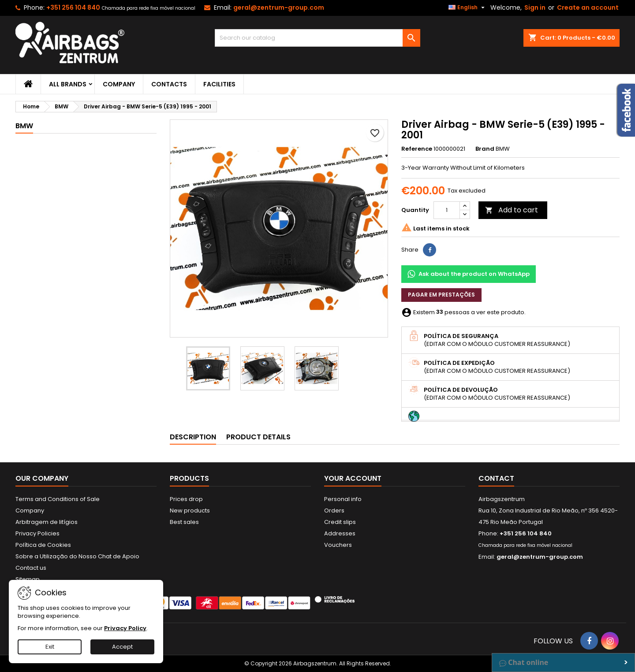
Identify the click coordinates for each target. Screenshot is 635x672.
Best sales (184, 522)
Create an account (588, 7)
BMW (24, 126)
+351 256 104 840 (73, 7)
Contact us (31, 568)
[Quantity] (447, 210)
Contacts (169, 84)
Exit (50, 647)
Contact (496, 478)
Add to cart (512, 210)
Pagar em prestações (441, 295)
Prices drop (186, 499)
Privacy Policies (37, 533)
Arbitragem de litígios (47, 522)
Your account (353, 478)
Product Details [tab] (258, 437)
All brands (68, 84)
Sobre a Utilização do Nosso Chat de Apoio (77, 556)
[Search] (318, 38)
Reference (417, 149)
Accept (122, 647)
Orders (334, 510)
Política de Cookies (43, 545)
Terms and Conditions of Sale (58, 499)
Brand (485, 149)
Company (119, 84)
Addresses (340, 533)
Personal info (343, 499)
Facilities (219, 84)
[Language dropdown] (468, 7)
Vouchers (338, 545)
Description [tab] (193, 437)
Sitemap (28, 579)
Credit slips (340, 522)
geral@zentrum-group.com (279, 7)
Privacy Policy (125, 628)
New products (190, 510)
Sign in (535, 7)
